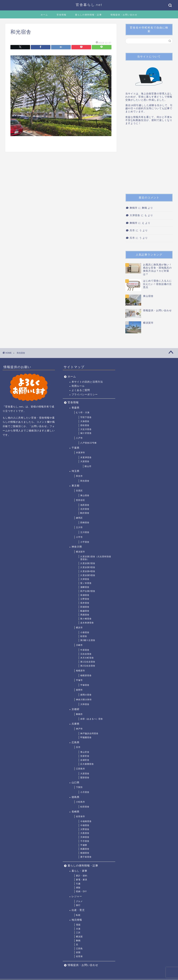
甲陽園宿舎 (86, 737)
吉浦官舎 (85, 760)
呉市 (132, 230)
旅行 (78, 905)
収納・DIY (81, 891)
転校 (78, 915)
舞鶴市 (134, 208)
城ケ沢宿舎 (86, 433)
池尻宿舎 (85, 505)
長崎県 (76, 812)
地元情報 (77, 920)
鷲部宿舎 (85, 778)
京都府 (76, 709)
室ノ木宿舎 (86, 583)
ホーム (44, 15)
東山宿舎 (85, 495)
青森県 (76, 408)
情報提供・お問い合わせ (124, 15)
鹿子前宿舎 (86, 857)
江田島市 (80, 769)
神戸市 (79, 729)
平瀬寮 (84, 845)
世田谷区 (80, 500)
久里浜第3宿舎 (88, 567)
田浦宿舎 (85, 607)
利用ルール (78, 386)
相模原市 (80, 671)
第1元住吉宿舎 (88, 662)
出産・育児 (78, 910)
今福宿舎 (85, 825)
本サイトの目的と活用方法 (87, 382)
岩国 (78, 952)
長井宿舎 (85, 603)
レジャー (77, 896)
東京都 (76, 486)
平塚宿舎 (85, 685)
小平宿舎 (85, 542)
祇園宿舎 (85, 849)
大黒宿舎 (85, 833)
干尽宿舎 (85, 841)
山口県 (76, 783)
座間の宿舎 (86, 695)
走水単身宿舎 (87, 623)
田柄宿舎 (85, 523)
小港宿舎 (85, 632)
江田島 (79, 949)
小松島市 (80, 802)
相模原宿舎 (86, 675)
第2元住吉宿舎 (88, 666)
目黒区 (79, 491)
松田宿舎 (85, 807)
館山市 (88, 466)
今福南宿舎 (86, 821)
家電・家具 (82, 880)
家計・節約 (82, 876)
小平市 (79, 537)
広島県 (76, 742)
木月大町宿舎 (87, 658)
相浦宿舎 (85, 853)
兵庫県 (76, 724)
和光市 (79, 476)
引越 (78, 884)
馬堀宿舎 (85, 615)
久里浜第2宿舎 (88, 563)
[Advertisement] (149, 161)
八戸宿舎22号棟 (88, 443)
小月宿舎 (85, 792)
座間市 (79, 690)
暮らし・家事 (79, 871)
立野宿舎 (85, 599)
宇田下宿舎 (86, 417)
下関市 (79, 787)
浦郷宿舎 (85, 587)
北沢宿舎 (85, 509)
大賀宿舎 (85, 461)
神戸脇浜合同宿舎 (89, 733)
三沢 (78, 933)
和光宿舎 (85, 481)
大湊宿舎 (85, 421)
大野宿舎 (85, 829)
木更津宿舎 (86, 457)
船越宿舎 (85, 611)
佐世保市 (80, 816)
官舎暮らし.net (89, 5)
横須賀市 (80, 552)
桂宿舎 (84, 636)
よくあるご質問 (81, 390)
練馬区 (79, 518)
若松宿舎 (85, 425)
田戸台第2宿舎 (88, 591)
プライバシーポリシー (85, 395)
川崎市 (79, 645)
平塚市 (79, 680)
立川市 (79, 527)
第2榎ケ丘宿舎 (88, 640)
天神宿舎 (85, 837)
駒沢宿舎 (85, 513)
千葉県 (76, 448)
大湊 (78, 929)
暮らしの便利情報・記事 (88, 15)
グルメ (79, 901)
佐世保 (79, 956)
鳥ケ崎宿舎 (86, 619)
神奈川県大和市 (84, 700)
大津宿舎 (135, 215)
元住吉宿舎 (86, 654)
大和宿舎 (85, 704)
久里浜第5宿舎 (88, 575)
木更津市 (80, 453)
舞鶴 (78, 941)
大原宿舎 (85, 774)
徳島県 (76, 797)
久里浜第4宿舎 (88, 571)
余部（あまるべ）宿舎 (92, 719)
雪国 (78, 925)
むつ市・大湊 (83, 412)
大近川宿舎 (86, 429)
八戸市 (79, 438)
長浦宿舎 (85, 595)
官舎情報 (62, 15)
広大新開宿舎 (87, 764)
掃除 (78, 888)
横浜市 (79, 628)
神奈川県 (77, 547)
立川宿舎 (85, 532)
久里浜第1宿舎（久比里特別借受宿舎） (96, 558)
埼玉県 (76, 471)
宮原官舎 (85, 756)
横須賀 (79, 937)
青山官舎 (85, 752)
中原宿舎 (85, 650)
